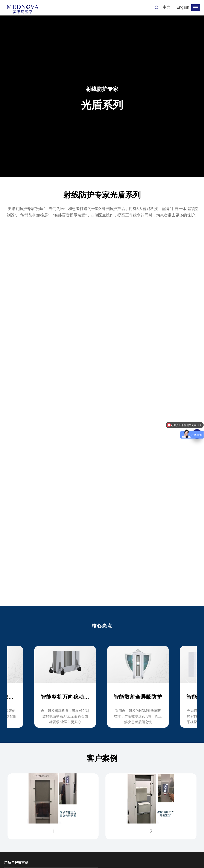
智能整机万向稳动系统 (119, 697)
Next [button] (189, 683)
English (183, 7)
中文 (167, 7)
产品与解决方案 (16, 863)
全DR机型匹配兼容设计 (48, 697)
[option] (102, 684)
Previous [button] (15, 683)
